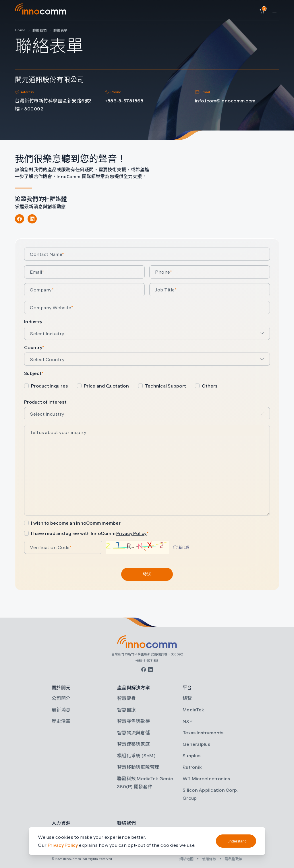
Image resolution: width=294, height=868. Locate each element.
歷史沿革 (61, 721)
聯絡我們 (39, 30)
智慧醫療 (126, 710)
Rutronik (192, 767)
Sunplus (192, 756)
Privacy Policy (131, 533)
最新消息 (61, 710)
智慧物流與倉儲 (134, 733)
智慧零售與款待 (134, 721)
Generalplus (196, 744)
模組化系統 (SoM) (136, 756)
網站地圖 (186, 859)
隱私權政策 (234, 859)
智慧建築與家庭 (134, 744)
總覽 (187, 698)
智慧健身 (126, 698)
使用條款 (209, 859)
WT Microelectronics (206, 779)
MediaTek (193, 710)
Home (20, 30)
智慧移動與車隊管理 (138, 767)
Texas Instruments (203, 733)
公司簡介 (61, 698)
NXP (187, 721)
